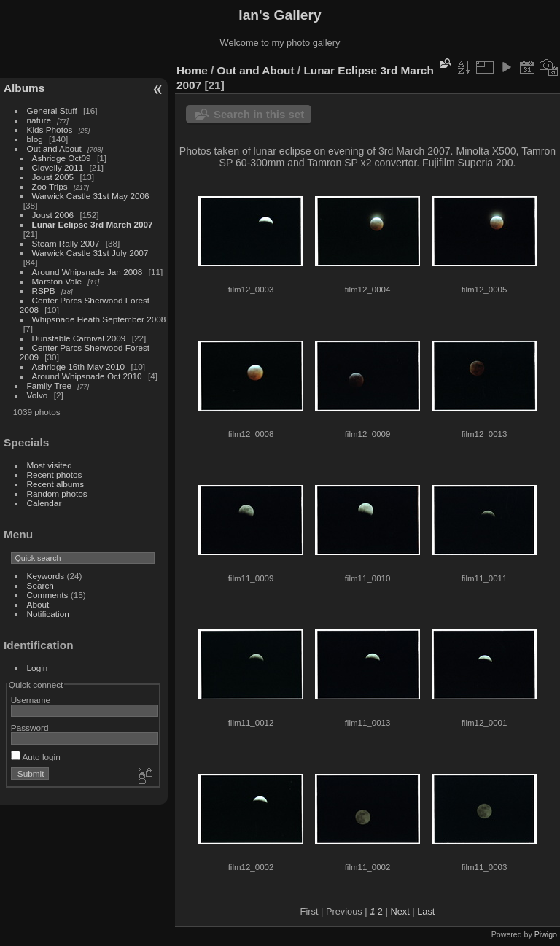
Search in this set (259, 114)
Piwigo (546, 934)
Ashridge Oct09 (62, 158)
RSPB (44, 291)
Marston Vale (57, 281)
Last (426, 911)
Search (40, 585)
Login (38, 668)
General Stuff (52, 111)
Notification (48, 614)
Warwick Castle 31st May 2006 (91, 196)
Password (30, 728)
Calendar (44, 503)
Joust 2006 (53, 215)
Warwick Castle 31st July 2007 (90, 253)
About (38, 604)
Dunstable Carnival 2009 (79, 338)
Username (31, 700)
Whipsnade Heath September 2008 (99, 319)
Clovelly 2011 (58, 167)
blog (35, 139)
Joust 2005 (53, 177)
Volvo (38, 395)
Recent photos (55, 474)
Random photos (57, 493)
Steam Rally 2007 (66, 243)
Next (400, 911)
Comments (48, 595)
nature (39, 120)
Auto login (36, 757)
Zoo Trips (50, 186)
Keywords (46, 576)
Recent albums (55, 484)
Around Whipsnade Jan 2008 (87, 272)
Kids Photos (50, 129)
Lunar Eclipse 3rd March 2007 (93, 224)
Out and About (54, 148)
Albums (24, 88)
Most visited (50, 465)
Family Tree (49, 385)
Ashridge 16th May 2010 (79, 367)
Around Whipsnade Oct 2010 (87, 376)
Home (192, 70)
